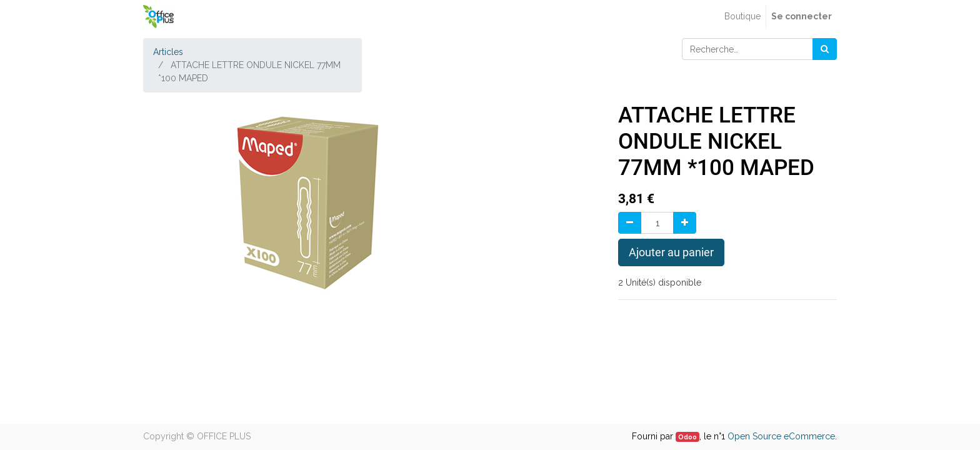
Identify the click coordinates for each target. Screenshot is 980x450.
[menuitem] (742, 17)
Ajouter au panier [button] (671, 252)
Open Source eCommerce (781, 436)
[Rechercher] (825, 49)
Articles (168, 52)
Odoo (687, 437)
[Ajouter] (685, 223)
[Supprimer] (630, 223)
